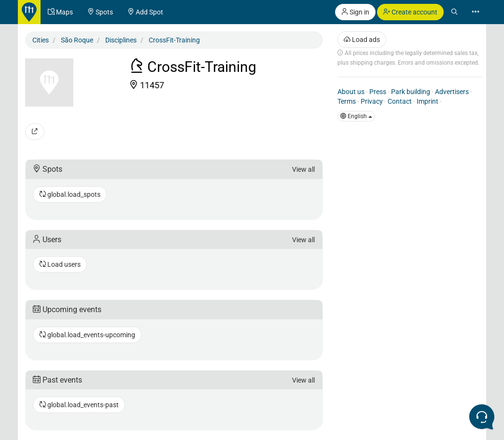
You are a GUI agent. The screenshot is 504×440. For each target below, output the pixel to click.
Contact (400, 101)
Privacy (372, 101)
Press (378, 92)
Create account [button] (410, 12)
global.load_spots (70, 194)
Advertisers (452, 92)
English (356, 116)
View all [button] (303, 169)
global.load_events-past (79, 405)
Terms (347, 101)
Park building (411, 92)
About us (351, 92)
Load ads (362, 40)
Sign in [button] (355, 12)
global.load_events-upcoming (87, 335)
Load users (60, 264)
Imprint (427, 101)
